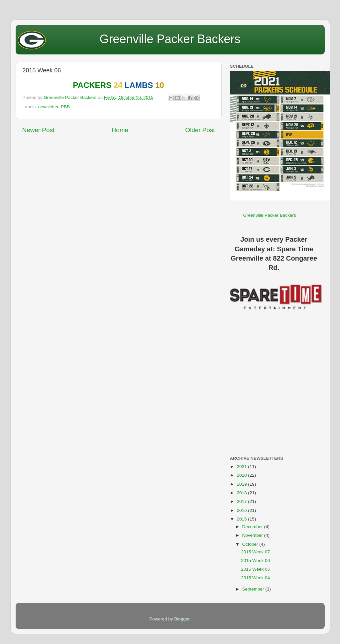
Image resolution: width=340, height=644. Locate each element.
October (251, 544)
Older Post (200, 130)
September (254, 589)
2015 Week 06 (255, 561)
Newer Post (39, 130)
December (253, 527)
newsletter (48, 107)
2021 (242, 467)
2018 (242, 493)
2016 (242, 510)
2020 (242, 475)
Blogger (182, 619)
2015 (242, 519)
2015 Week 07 (255, 552)
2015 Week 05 (255, 569)
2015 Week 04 (255, 578)
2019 (242, 484)
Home (120, 130)
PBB (65, 107)
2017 (242, 501)
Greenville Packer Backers (170, 39)
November (253, 535)
